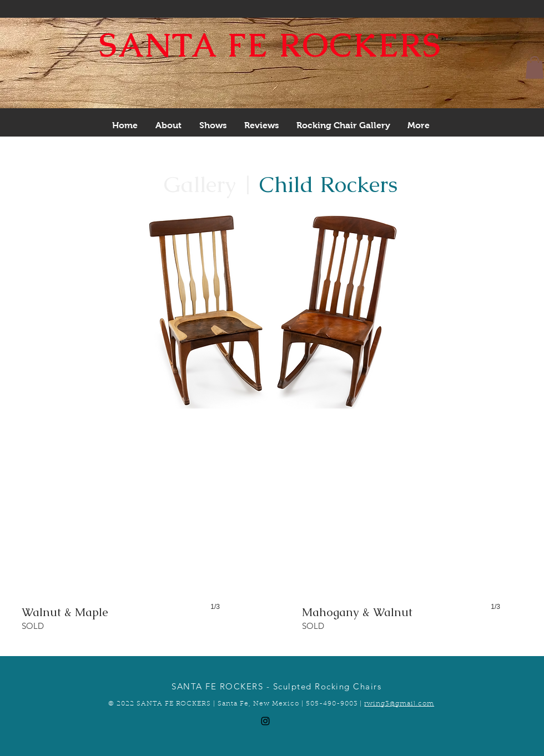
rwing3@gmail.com (399, 704)
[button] (535, 67)
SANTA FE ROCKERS (271, 45)
